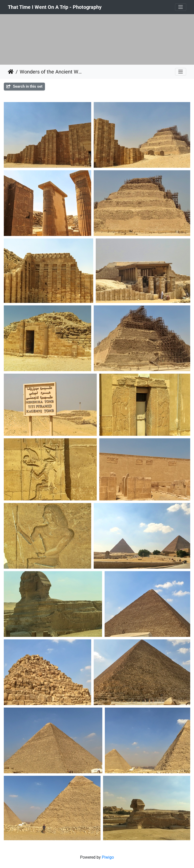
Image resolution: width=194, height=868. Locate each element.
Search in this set (24, 86)
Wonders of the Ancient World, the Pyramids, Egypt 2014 (51, 72)
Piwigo (108, 857)
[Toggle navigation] (181, 7)
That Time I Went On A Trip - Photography (55, 7)
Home (11, 72)
